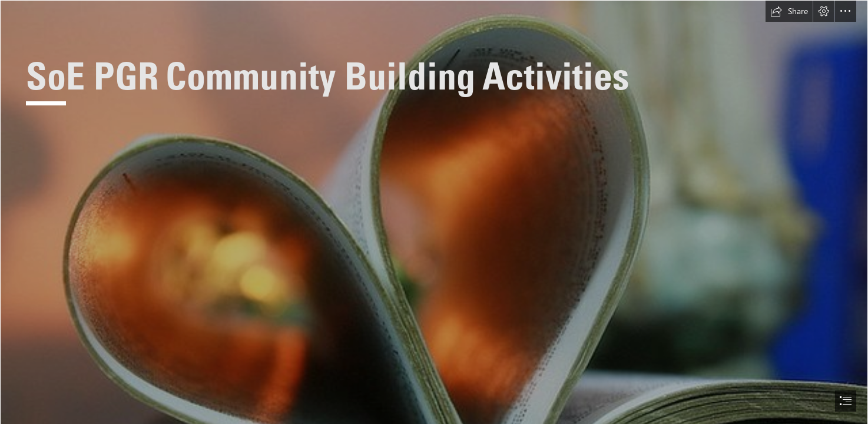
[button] (789, 11)
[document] (434, 212)
